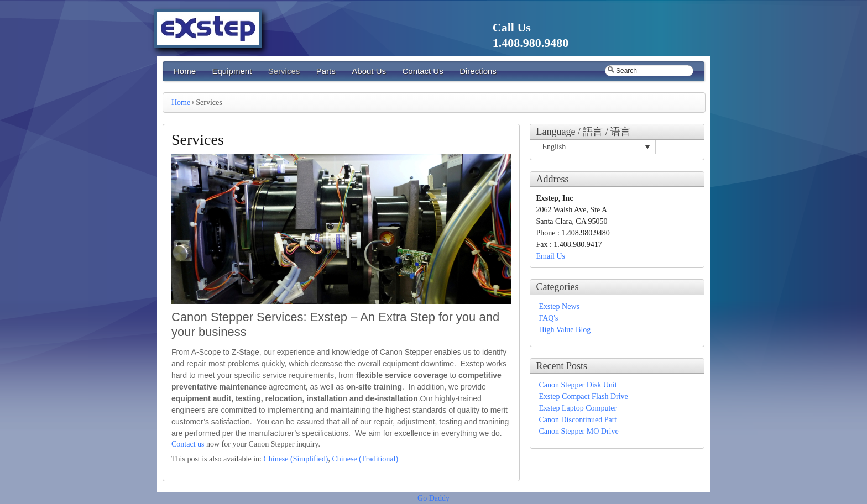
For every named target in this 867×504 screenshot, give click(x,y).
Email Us (550, 256)
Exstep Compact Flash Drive (583, 397)
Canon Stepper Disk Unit (578, 385)
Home (185, 71)
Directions (478, 71)
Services (284, 71)
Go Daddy (433, 498)
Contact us (188, 444)
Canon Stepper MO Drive (578, 431)
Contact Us (422, 71)
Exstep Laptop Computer (578, 408)
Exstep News (559, 306)
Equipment (232, 71)
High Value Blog (565, 330)
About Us (369, 71)
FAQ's (548, 318)
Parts (326, 71)
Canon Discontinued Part (578, 420)
